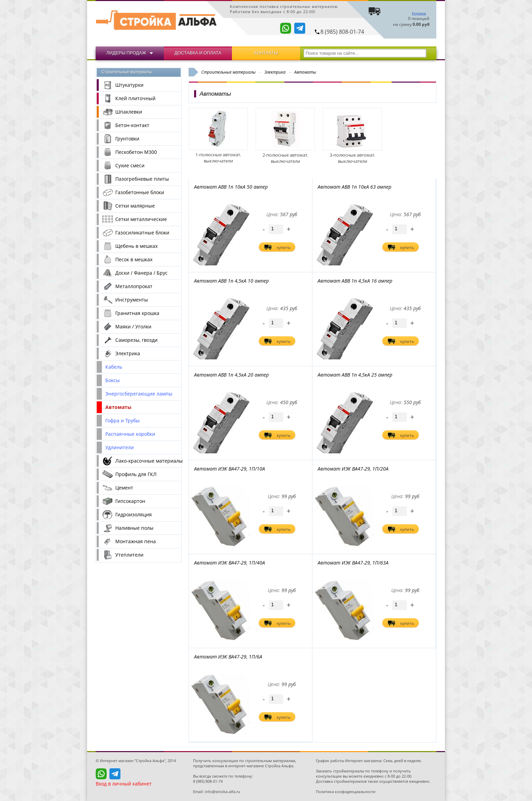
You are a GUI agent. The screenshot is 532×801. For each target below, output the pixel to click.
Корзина (419, 13)
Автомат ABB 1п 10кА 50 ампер (231, 187)
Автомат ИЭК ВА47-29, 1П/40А (230, 563)
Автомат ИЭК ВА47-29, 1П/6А (228, 657)
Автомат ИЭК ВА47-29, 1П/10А (230, 469)
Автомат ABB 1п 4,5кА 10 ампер (231, 281)
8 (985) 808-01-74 (342, 32)
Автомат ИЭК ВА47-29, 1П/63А (353, 563)
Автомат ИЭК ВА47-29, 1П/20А (353, 469)
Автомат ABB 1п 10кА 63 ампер (354, 187)
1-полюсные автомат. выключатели (218, 155)
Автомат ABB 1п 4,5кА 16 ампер (355, 281)
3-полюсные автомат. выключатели (352, 155)
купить (284, 247)
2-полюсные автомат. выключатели (285, 155)
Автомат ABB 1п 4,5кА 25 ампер (355, 375)
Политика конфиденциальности (346, 792)
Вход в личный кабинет (124, 784)
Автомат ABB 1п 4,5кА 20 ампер (231, 375)
